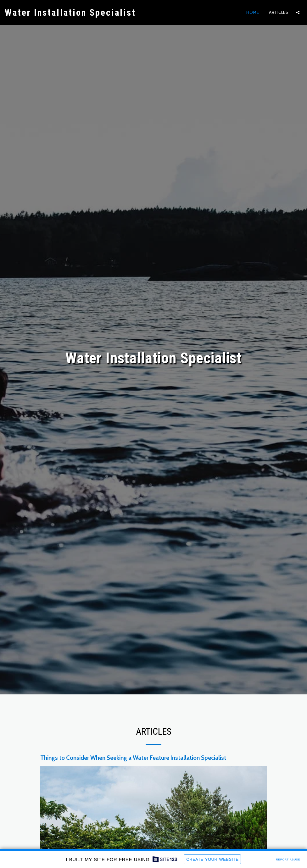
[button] (298, 12)
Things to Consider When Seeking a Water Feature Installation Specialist (133, 771)
